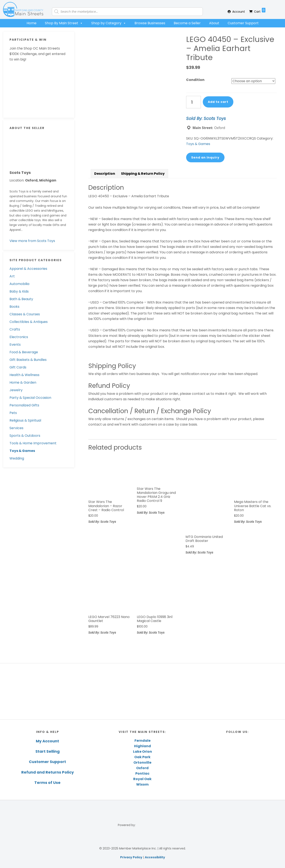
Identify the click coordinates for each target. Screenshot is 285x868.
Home (32, 23)
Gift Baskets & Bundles (28, 360)
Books (14, 307)
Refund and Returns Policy (48, 772)
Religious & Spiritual (25, 420)
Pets (13, 413)
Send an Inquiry (205, 157)
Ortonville (142, 763)
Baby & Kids (19, 291)
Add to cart (218, 102)
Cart (260, 11)
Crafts (15, 329)
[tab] (105, 174)
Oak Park (142, 757)
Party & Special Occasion (30, 398)
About (214, 23)
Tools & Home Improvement (33, 443)
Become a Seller (187, 23)
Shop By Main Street (64, 23)
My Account (47, 741)
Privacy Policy (131, 857)
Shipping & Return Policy (143, 174)
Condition (195, 80)
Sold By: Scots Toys (206, 118)
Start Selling (48, 751)
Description (105, 174)
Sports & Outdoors (25, 436)
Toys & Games (22, 451)
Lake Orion (142, 752)
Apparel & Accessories (28, 269)
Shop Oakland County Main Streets (23, 9)
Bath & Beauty (21, 299)
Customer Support (243, 23)
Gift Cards (18, 367)
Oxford (142, 768)
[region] (142, 691)
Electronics (19, 337)
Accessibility (155, 857)
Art (12, 276)
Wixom (142, 784)
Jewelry (16, 390)
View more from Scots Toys (32, 241)
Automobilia (19, 284)
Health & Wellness (24, 375)
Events (15, 345)
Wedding (17, 458)
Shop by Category (109, 23)
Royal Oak (142, 779)
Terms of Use (47, 783)
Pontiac (142, 773)
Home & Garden (23, 382)
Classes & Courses (25, 314)
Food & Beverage (24, 352)
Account (239, 12)
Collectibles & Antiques (29, 322)
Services (16, 428)
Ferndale (142, 741)
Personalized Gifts (24, 405)
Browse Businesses (150, 23)
